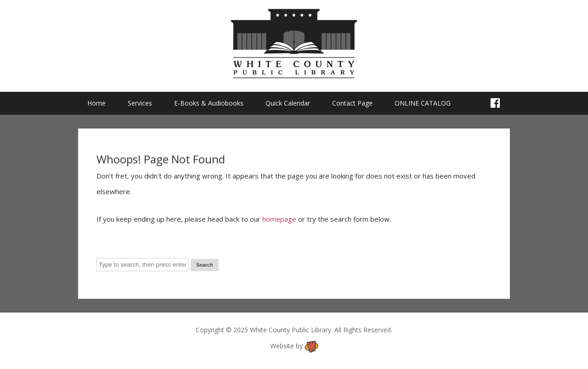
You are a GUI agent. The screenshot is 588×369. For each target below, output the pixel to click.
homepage (279, 219)
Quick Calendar (288, 103)
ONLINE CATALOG (423, 103)
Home (96, 103)
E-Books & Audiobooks (209, 103)
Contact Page (352, 103)
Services (140, 103)
